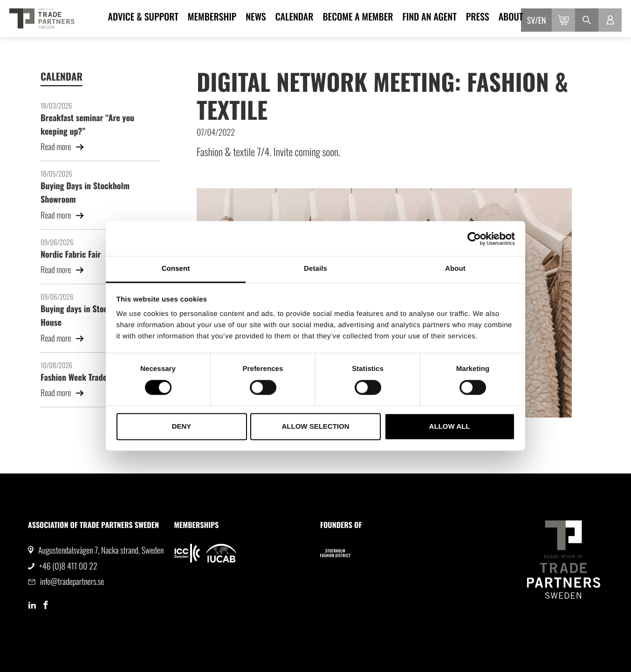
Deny (182, 426)
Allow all (450, 426)
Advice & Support (143, 16)
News (256, 16)
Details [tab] (315, 269)
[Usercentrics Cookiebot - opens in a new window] (474, 239)
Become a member (358, 16)
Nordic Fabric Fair (71, 254)
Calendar (295, 16)
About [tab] (455, 269)
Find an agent (429, 16)
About (511, 16)
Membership (212, 16)
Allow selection (316, 426)
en (542, 21)
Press (478, 16)
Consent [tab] (176, 269)
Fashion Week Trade (74, 377)
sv (531, 21)
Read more (62, 147)
